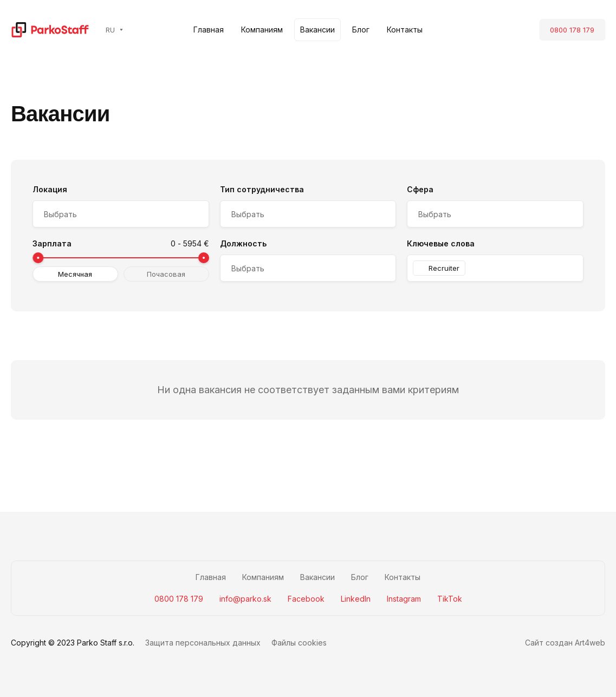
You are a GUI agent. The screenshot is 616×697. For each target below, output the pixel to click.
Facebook (306, 599)
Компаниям (262, 30)
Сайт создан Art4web (565, 643)
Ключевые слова (441, 243)
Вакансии (317, 30)
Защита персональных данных (203, 643)
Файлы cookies (299, 643)
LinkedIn (356, 599)
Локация (50, 189)
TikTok (450, 599)
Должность (243, 243)
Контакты (405, 30)
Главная (209, 30)
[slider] (38, 258)
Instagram (404, 599)
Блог (361, 30)
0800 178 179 (572, 30)
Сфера (420, 189)
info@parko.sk (245, 599)
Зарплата (52, 243)
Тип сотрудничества (262, 189)
